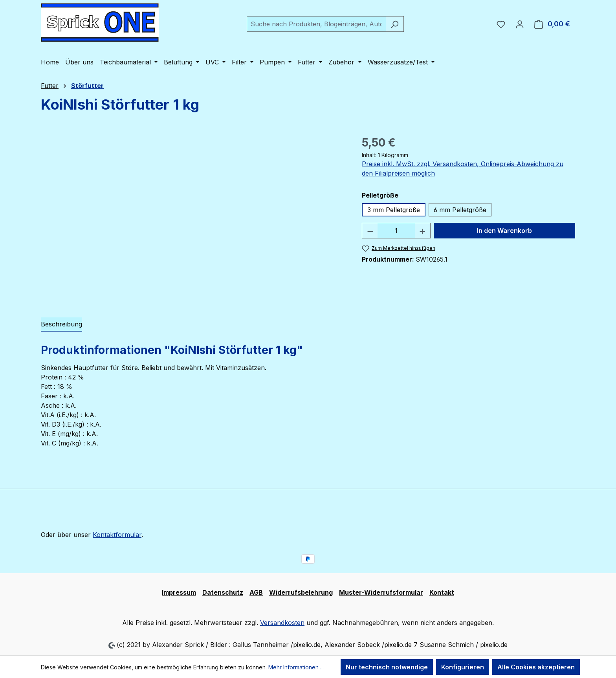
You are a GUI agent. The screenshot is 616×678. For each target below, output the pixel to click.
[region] (193, 219)
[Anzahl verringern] (370, 231)
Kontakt (442, 592)
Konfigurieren (463, 667)
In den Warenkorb (504, 231)
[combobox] (316, 24)
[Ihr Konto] (520, 24)
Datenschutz (223, 592)
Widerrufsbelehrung (301, 592)
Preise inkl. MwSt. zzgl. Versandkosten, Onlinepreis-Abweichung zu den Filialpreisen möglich (463, 169)
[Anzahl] (396, 231)
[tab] (61, 324)
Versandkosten (282, 623)
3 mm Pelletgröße (394, 210)
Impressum (179, 592)
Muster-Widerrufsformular (381, 592)
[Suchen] (395, 24)
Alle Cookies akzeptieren (536, 667)
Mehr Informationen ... (296, 667)
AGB (256, 592)
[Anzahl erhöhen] (423, 231)
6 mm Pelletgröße (460, 210)
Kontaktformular (117, 535)
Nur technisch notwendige (387, 667)
